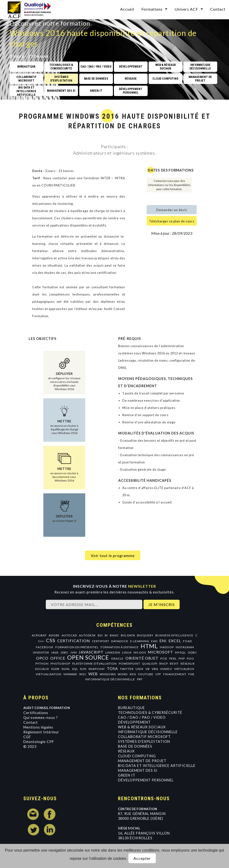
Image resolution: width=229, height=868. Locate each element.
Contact (218, 9)
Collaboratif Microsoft (144, 737)
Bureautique (131, 708)
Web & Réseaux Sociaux (142, 727)
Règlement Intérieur (41, 732)
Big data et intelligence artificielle (157, 766)
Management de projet (142, 761)
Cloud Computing (137, 756)
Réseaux (126, 751)
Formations (152, 9)
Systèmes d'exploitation (144, 741)
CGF (27, 737)
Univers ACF (186, 9)
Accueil (127, 9)
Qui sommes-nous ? (41, 718)
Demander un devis (172, 210)
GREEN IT (127, 775)
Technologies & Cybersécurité (150, 713)
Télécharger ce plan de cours (172, 221)
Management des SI (138, 770)
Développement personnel (146, 780)
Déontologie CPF (39, 742)
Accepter (142, 858)
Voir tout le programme (113, 555)
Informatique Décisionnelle (148, 732)
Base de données (135, 746)
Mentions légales (38, 727)
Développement (134, 722)
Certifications (36, 713)
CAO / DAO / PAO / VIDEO (142, 717)
